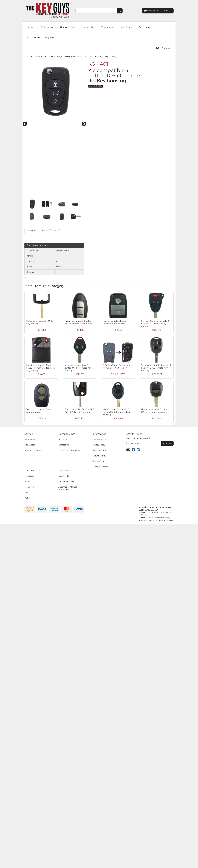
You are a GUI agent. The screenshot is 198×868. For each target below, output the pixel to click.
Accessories (146, 27)
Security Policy (99, 799)
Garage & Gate (69, 27)
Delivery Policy (99, 783)
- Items (156, 11)
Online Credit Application (70, 794)
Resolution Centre (33, 794)
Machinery (108, 27)
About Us (63, 783)
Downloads (64, 820)
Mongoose (29, 820)
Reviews (51, 574)
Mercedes (29, 831)
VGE (26, 841)
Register (50, 37)
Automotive (49, 27)
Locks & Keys (127, 27)
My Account (30, 783)
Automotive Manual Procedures (68, 832)
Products (32, 27)
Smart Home (34, 37)
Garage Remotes (66, 825)
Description (32, 574)
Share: (96, 86)
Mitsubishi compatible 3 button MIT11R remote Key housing (78, 711)
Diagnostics (89, 27)
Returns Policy (99, 794)
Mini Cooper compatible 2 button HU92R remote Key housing (116, 756)
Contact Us (64, 788)
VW (26, 836)
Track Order (30, 788)
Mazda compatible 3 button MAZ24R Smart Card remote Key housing (41, 711)
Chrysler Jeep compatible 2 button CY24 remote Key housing (155, 667)
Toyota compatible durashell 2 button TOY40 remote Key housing (156, 711)
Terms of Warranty (101, 810)
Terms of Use (98, 805)
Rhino (27, 825)
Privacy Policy (99, 788)
